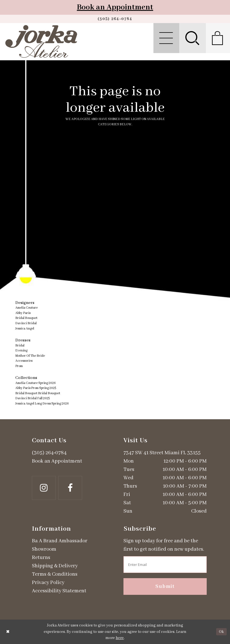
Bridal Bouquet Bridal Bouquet (38, 393)
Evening (21, 350)
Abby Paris (23, 313)
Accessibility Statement (59, 591)
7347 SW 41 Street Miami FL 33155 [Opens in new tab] (162, 453)
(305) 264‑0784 (49, 453)
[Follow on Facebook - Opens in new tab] (70, 488)
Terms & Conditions (55, 574)
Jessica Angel (25, 329)
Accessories (24, 361)
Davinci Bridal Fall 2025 (32, 398)
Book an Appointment (115, 7)
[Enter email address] (165, 565)
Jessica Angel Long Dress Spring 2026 (42, 404)
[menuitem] (166, 38)
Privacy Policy (48, 583)
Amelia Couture (26, 308)
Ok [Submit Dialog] (221, 632)
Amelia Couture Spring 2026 (36, 383)
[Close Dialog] (8, 632)
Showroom (44, 549)
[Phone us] (115, 19)
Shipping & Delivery (55, 566)
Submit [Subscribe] (165, 586)
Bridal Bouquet (26, 318)
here (120, 638)
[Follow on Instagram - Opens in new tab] (44, 488)
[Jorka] (41, 41)
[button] (166, 38)
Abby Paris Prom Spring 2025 (36, 388)
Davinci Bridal (26, 323)
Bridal (20, 345)
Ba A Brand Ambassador (60, 541)
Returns (41, 558)
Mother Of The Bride (30, 356)
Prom (19, 366)
